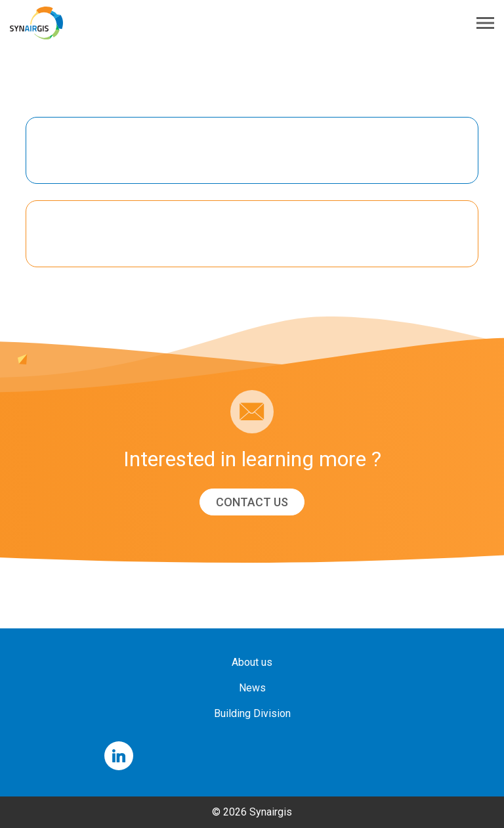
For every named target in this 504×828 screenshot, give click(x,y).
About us (252, 662)
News (252, 688)
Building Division (252, 713)
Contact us (252, 502)
